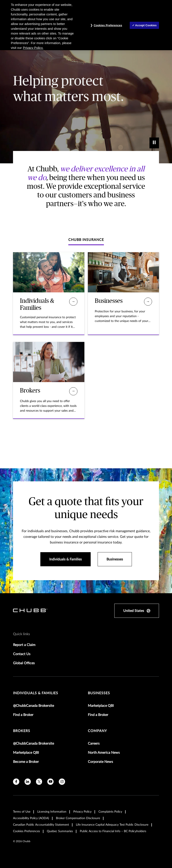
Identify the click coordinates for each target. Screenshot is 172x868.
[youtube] (50, 782)
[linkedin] (28, 782)
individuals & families (36, 693)
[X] (39, 782)
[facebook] (16, 782)
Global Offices (24, 663)
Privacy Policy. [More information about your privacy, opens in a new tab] (33, 48)
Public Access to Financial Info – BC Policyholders (113, 831)
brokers (22, 731)
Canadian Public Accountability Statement (41, 825)
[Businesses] (148, 302)
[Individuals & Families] (73, 302)
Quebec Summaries (60, 831)
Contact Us (22, 654)
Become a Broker (26, 762)
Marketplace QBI (101, 706)
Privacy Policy (82, 812)
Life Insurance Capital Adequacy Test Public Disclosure (112, 825)
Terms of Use (22, 812)
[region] (86, 25)
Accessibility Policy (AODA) (31, 818)
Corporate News (100, 762)
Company (97, 731)
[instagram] (62, 782)
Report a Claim (24, 645)
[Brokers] (73, 391)
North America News (104, 753)
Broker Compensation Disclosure (78, 818)
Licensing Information (52, 812)
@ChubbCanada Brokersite (34, 706)
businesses (99, 693)
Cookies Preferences (26, 831)
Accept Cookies (146, 25)
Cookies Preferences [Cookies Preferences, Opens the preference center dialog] (108, 25)
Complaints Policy (110, 812)
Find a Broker (23, 715)
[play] (154, 143)
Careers (94, 744)
